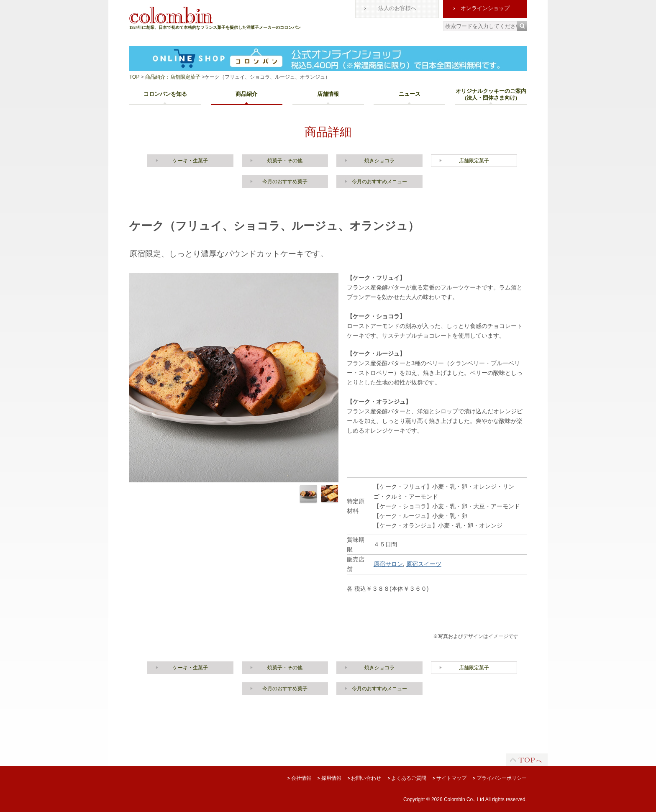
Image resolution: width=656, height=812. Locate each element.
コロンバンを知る (165, 94)
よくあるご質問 (407, 778)
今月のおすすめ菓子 (285, 182)
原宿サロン (388, 564)
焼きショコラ (379, 161)
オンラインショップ (485, 8)
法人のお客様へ (397, 8)
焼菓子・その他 (285, 161)
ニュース (410, 94)
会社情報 (299, 778)
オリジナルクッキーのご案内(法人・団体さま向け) (491, 94)
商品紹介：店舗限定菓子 (172, 77)
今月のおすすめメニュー (379, 182)
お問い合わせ (365, 778)
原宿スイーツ (424, 564)
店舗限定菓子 (474, 161)
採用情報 (329, 778)
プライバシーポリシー (500, 778)
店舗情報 (328, 94)
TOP (134, 77)
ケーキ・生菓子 (190, 161)
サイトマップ (450, 778)
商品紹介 (246, 94)
